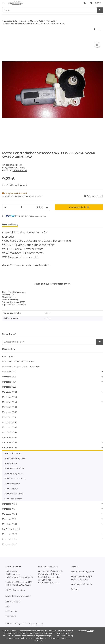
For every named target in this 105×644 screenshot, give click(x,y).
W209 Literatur (11, 489)
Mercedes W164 (10, 407)
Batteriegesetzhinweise (82, 584)
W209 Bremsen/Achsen (15, 458)
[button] (85, 3)
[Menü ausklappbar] (4, 2)
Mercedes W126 (10, 539)
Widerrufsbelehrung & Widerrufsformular (81, 578)
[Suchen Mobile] (49, 10)
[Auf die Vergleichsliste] (97, 45)
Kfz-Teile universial (11, 529)
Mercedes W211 (10, 509)
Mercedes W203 (10, 427)
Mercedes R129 (9, 372)
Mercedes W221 (10, 519)
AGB (7, 606)
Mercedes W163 (10, 402)
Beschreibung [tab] (10, 224)
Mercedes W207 (10, 437)
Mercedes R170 (9, 377)
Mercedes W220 (10, 544)
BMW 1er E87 (8, 357)
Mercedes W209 (10, 447)
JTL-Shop (91, 631)
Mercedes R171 (9, 382)
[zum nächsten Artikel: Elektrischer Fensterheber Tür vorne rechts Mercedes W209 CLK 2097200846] (100, 29)
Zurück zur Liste (11, 21)
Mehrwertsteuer (13, 601)
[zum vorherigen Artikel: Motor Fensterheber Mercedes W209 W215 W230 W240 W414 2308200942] (94, 29)
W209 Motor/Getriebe (14, 494)
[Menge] (21, 207)
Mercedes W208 (10, 442)
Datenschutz (11, 611)
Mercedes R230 (9, 387)
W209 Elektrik (18, 168)
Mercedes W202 (10, 422)
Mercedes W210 (10, 504)
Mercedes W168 (10, 412)
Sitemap (75, 589)
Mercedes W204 (10, 432)
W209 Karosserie (12, 484)
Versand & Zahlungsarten (83, 572)
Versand (24, 185)
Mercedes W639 (10, 524)
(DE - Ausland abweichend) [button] (32, 196)
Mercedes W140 (10, 397)
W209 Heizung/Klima (14, 473)
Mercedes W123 (10, 534)
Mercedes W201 (10, 417)
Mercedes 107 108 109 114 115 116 (18, 362)
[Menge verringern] (5, 207)
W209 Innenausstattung (15, 479)
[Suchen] (100, 10)
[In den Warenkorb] (4, 38)
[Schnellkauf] (49, 342)
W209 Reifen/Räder (13, 499)
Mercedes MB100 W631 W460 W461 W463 (21, 367)
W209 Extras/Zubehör (14, 468)
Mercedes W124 (10, 392)
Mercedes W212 (10, 514)
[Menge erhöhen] (47, 207)
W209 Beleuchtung (13, 453)
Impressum (11, 616)
